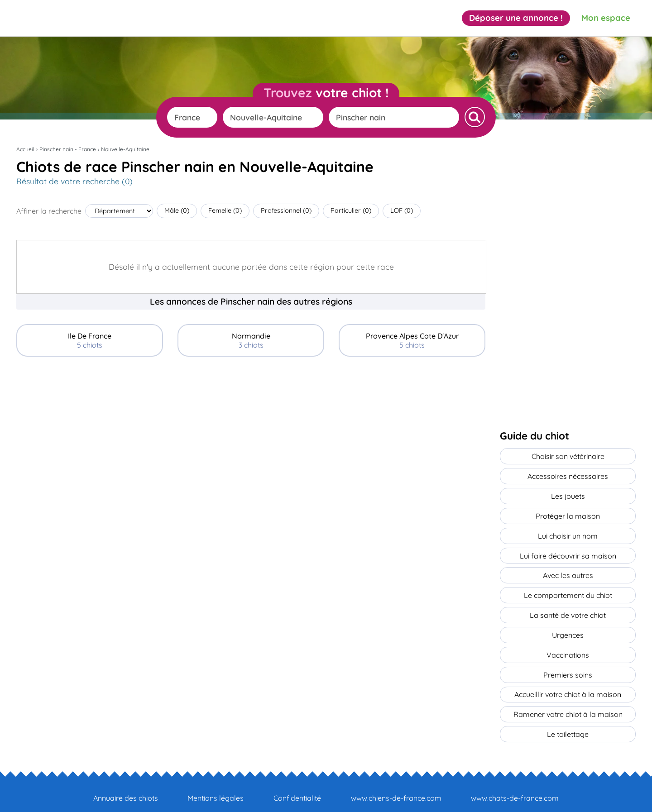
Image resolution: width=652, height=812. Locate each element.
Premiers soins (568, 665)
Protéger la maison (568, 513)
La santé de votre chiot (568, 608)
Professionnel (286, 210)
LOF (402, 210)
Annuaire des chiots (126, 785)
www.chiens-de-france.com (396, 785)
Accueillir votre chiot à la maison (568, 684)
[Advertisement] (251, 431)
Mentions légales (216, 785)
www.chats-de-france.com (515, 785)
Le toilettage (568, 722)
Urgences (568, 627)
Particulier (351, 210)
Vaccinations (568, 646)
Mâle (177, 210)
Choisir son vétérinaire (568, 456)
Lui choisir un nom (568, 532)
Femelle (225, 210)
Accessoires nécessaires (568, 475)
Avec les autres (568, 570)
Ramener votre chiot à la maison (568, 703)
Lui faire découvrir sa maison (568, 551)
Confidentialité (297, 785)
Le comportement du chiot (568, 589)
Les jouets (568, 494)
